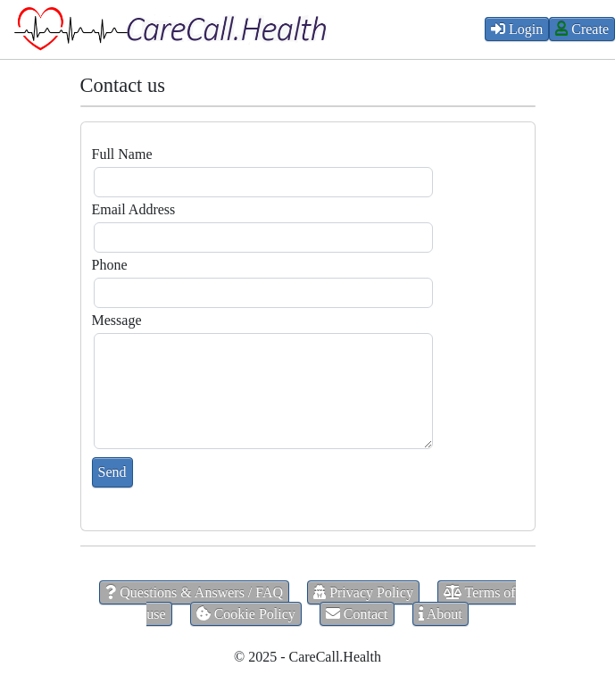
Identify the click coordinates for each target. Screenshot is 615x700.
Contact (357, 614)
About (440, 614)
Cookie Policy (246, 614)
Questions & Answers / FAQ (194, 592)
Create (582, 29)
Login (517, 29)
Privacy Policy (363, 592)
